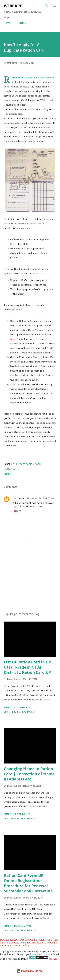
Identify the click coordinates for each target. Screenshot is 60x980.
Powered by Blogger (30, 971)
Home (7, 23)
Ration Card (13, 943)
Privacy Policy (21, 945)
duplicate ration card (27, 464)
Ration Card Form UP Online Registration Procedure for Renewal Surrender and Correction (28, 883)
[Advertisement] (30, 582)
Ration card (11, 469)
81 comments (22, 707)
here (13, 339)
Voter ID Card (28, 943)
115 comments (23, 926)
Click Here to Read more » (20, 712)
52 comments (22, 814)
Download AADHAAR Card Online (19, 940)
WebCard (13, 6)
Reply (17, 511)
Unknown (19, 498)
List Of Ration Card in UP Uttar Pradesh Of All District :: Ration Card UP (27, 667)
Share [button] (7, 474)
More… (23, 23)
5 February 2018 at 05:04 (40, 498)
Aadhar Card (45, 940)
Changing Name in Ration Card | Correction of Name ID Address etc (29, 774)
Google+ (54, 959)
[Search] (47, 6)
